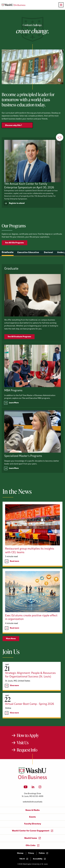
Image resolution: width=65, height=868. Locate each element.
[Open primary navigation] (61, 5)
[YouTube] (26, 788)
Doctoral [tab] (48, 259)
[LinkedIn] (33, 788)
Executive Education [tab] (28, 259)
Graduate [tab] (8, 259)
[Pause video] (59, 80)
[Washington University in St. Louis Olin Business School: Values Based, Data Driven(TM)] (33, 779)
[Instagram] (40, 788)
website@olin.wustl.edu (33, 802)
